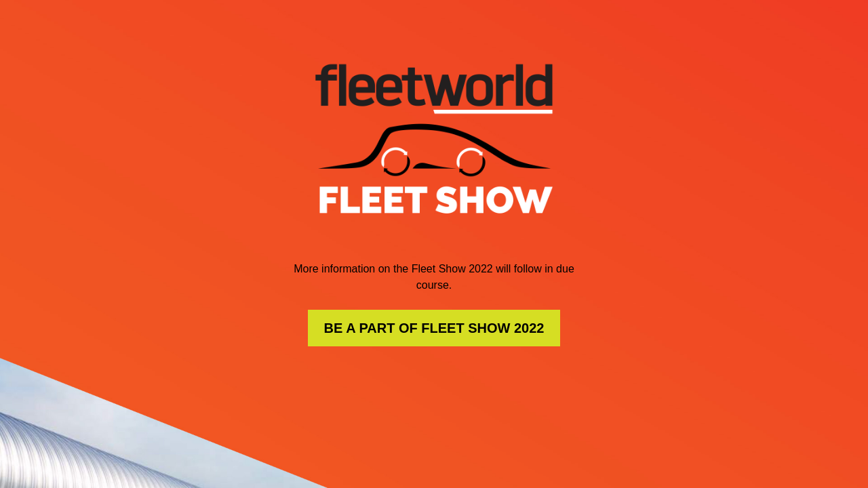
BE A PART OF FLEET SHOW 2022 (434, 328)
